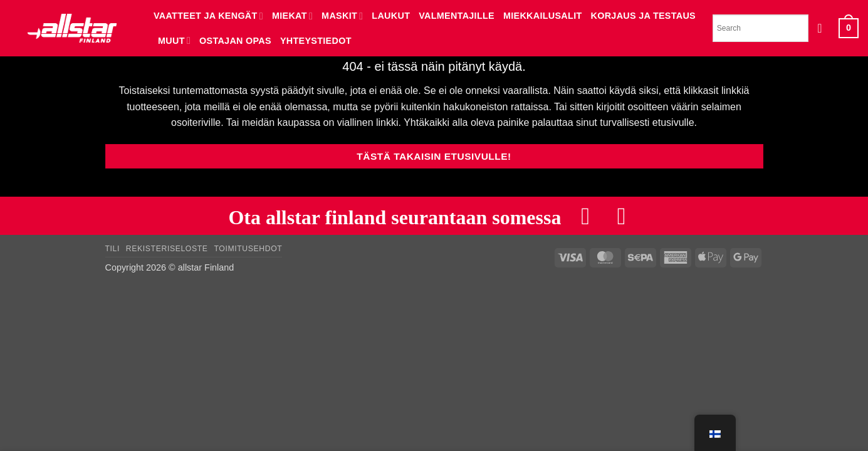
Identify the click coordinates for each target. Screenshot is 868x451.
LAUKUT (391, 16)
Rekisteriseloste (167, 249)
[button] (824, 28)
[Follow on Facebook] (585, 216)
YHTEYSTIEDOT (316, 41)
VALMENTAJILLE (457, 16)
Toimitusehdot (248, 249)
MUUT (174, 40)
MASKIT (342, 16)
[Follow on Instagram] (622, 216)
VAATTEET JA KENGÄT (208, 16)
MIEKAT (292, 16)
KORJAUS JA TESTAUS (644, 16)
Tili (113, 249)
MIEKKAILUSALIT (543, 16)
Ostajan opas (235, 41)
